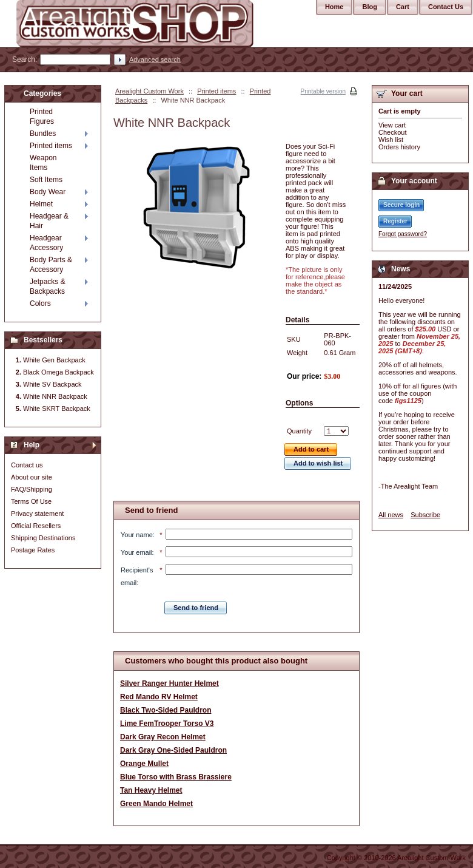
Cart (403, 7)
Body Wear (48, 192)
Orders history (399, 147)
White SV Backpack (52, 384)
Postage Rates (33, 550)
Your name (137, 535)
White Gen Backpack (54, 360)
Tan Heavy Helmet (151, 790)
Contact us (27, 465)
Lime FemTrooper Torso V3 (167, 724)
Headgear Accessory (46, 243)
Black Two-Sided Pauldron (166, 710)
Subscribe (425, 515)
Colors (40, 303)
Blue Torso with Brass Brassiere (176, 777)
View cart (392, 125)
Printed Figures (42, 117)
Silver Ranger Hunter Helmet (169, 683)
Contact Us (446, 7)
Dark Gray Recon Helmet (163, 737)
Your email (136, 552)
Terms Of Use (31, 501)
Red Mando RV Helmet (159, 697)
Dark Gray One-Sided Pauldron (173, 750)
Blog (369, 7)
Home (334, 7)
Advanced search (155, 59)
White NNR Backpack (55, 396)
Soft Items (46, 180)
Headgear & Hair (49, 221)
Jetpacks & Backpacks (48, 287)
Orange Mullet (144, 764)
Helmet (41, 204)
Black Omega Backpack (59, 372)
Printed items (216, 91)
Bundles (43, 134)
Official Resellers (36, 526)
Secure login (401, 205)
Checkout (392, 132)
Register (395, 221)
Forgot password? (403, 234)
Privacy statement (37, 514)
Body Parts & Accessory (51, 265)
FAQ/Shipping (32, 489)
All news (391, 515)
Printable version (323, 91)
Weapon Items (43, 163)
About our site (32, 477)
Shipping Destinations (43, 538)
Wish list (391, 140)
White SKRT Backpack (57, 409)
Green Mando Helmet (156, 804)
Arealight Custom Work (149, 91)
